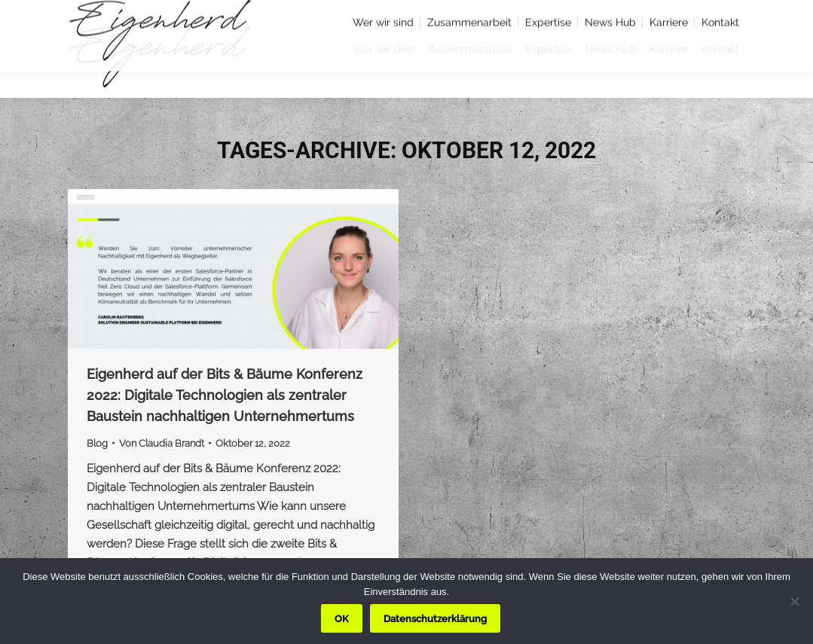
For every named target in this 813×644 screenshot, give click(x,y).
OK (342, 619)
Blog (97, 443)
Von (162, 443)
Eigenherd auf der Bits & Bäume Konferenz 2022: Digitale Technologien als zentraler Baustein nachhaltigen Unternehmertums (225, 395)
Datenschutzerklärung (435, 619)
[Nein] (794, 601)
